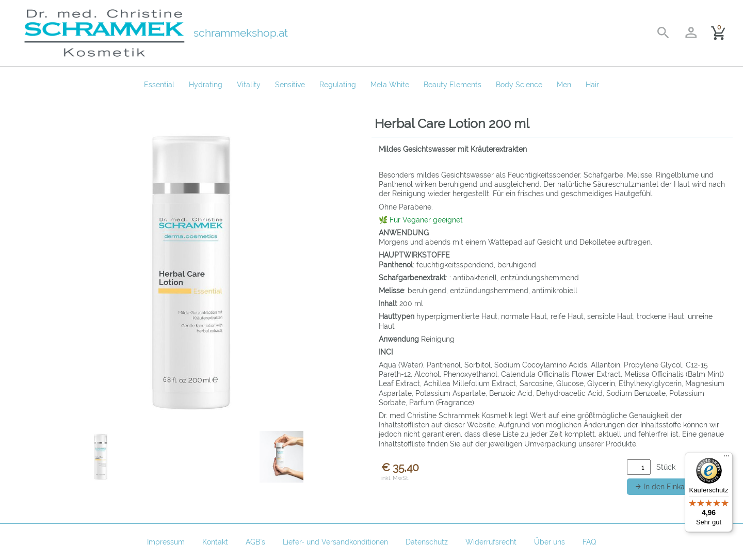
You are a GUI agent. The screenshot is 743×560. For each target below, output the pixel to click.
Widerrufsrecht (491, 542)
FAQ (589, 542)
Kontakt (215, 542)
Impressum (166, 542)
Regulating (338, 85)
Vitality (249, 85)
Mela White (390, 85)
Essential (159, 85)
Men (564, 85)
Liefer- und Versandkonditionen (335, 542)
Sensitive (290, 85)
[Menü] (726, 458)
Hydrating (206, 85)
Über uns (550, 542)
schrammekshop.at (241, 33)
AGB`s (255, 542)
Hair (592, 85)
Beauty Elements (453, 85)
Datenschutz (427, 542)
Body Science (519, 85)
